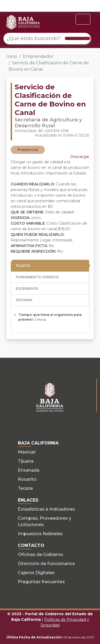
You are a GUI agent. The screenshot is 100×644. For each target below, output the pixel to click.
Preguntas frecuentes (41, 582)
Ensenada (29, 470)
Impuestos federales (40, 534)
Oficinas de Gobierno (41, 554)
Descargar (80, 157)
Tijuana (26, 461)
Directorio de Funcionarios (46, 564)
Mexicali (27, 452)
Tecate (25, 488)
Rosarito (27, 479)
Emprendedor (38, 56)
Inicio (12, 56)
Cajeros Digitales (36, 573)
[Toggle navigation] (83, 19)
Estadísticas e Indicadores (46, 509)
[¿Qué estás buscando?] (47, 39)
